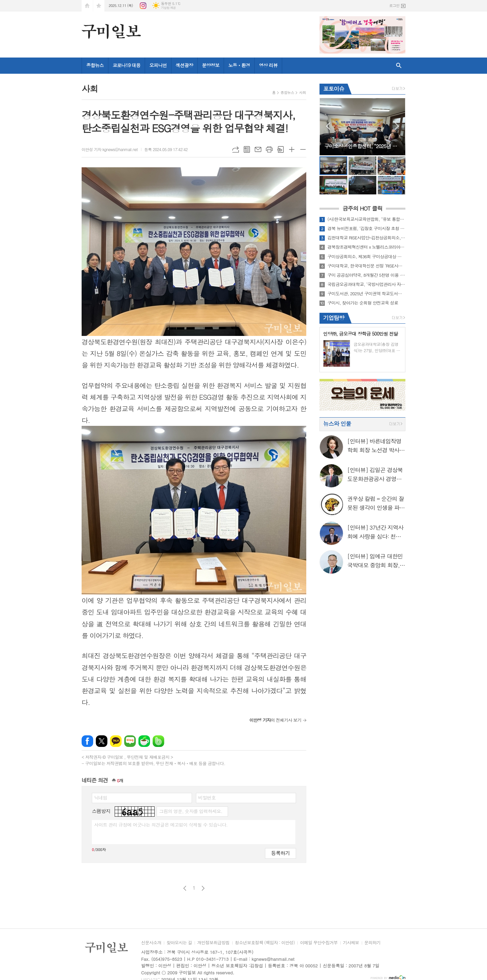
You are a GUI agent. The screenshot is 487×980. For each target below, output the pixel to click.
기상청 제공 (168, 8)
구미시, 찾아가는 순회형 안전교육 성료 (363, 303)
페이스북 (87, 741)
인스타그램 (143, 6)
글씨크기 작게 (303, 149)
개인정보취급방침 (213, 943)
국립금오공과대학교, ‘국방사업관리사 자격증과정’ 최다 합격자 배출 (366, 284)
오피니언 (158, 65)
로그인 (394, 5)
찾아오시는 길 (179, 943)
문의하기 (373, 943)
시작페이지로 (87, 6)
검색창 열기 (399, 66)
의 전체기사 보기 (275, 720)
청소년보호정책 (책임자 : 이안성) (265, 943)
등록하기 (281, 853)
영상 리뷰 (268, 65)
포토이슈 (334, 89)
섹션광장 (185, 65)
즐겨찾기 (99, 6)
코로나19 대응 (127, 65)
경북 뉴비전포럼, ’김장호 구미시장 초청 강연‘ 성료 (366, 228)
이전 (185, 888)
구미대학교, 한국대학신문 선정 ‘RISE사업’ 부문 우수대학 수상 (366, 266)
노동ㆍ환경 (239, 65)
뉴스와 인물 (337, 424)
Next (397, 126)
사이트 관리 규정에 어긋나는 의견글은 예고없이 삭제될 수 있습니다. (161, 825)
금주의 (362, 209)
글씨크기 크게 (292, 149)
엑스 (102, 741)
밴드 (158, 741)
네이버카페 (144, 741)
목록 (247, 149)
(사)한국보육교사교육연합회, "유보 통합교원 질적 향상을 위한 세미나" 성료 (366, 219)
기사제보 (351, 943)
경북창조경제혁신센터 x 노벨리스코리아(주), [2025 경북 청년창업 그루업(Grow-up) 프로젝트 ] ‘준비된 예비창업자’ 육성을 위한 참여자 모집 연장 (366, 247)
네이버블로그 (130, 741)
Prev (328, 126)
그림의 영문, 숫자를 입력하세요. (190, 811)
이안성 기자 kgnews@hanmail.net (110, 149)
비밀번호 (207, 797)
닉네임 (101, 797)
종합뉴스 (95, 65)
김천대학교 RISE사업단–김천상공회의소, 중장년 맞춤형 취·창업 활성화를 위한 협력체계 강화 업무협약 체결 (366, 238)
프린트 (269, 149)
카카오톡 (116, 741)
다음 (203, 888)
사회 (302, 92)
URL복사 (236, 149)
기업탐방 (334, 318)
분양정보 (211, 65)
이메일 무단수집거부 (319, 943)
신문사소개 (151, 943)
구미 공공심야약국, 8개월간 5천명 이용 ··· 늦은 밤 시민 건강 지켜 (366, 275)
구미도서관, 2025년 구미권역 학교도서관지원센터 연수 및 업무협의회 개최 (366, 294)
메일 (258, 149)
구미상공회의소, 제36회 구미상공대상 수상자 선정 (366, 257)
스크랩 (281, 149)
